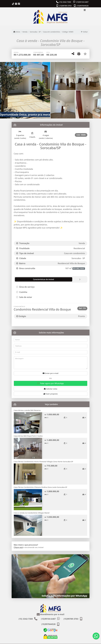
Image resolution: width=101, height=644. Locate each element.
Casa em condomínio (51, 32)
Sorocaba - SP (35, 32)
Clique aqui (18, 547)
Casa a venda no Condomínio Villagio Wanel (32, 513)
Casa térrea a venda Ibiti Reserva (27, 410)
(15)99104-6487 (82, 2)
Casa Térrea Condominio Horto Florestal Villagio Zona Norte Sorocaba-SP (43, 462)
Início (17, 32)
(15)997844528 (83, 6)
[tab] (27, 279)
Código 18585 (68, 32)
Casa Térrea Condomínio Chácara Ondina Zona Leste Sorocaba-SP (40, 487)
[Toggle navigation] (85, 10)
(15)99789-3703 (65, 6)
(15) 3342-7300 (65, 2)
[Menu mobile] (51, 17)
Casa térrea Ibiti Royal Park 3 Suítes (28, 436)
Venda (25, 32)
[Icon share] (13, 4)
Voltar (84, 32)
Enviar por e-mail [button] (51, 373)
